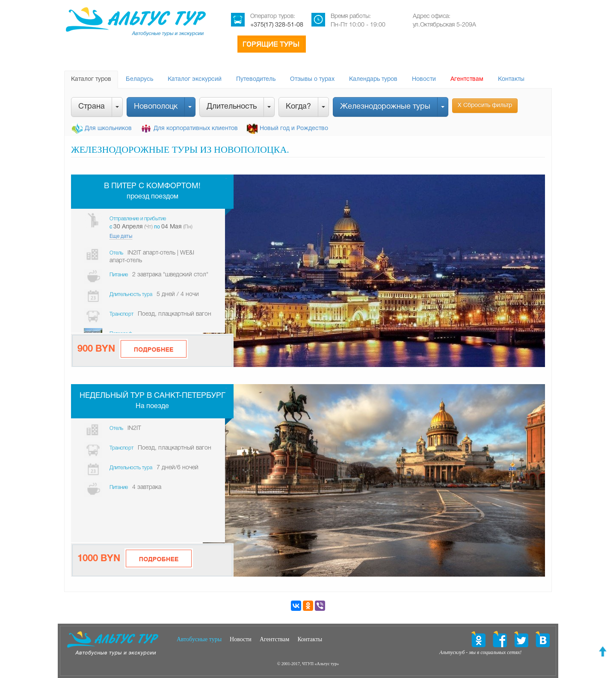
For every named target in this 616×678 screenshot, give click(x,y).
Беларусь (139, 79)
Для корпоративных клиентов (196, 129)
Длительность (232, 107)
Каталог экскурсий (195, 79)
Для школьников (108, 129)
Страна (92, 107)
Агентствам (467, 79)
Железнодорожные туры (385, 107)
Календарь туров (373, 79)
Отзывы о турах (312, 79)
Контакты (511, 79)
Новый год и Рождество (294, 129)
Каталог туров (91, 79)
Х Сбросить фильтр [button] (485, 105)
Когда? (298, 107)
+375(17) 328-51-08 (277, 25)
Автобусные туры (199, 639)
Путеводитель (256, 79)
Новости (424, 79)
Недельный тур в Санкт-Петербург (153, 396)
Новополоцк (156, 107)
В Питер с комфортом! (152, 186)
